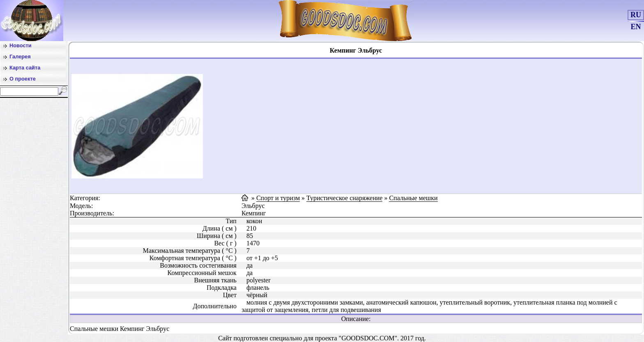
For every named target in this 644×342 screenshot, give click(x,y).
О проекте (23, 79)
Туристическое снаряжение (344, 198)
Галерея (20, 57)
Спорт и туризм (278, 198)
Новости (21, 45)
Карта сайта (25, 68)
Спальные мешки (413, 198)
